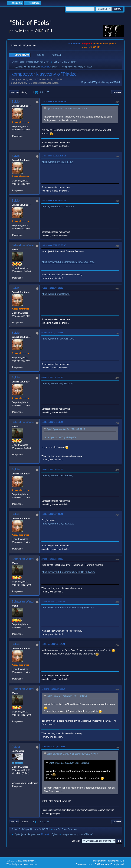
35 (48, 92)
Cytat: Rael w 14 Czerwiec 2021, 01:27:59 (67, 109)
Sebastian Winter (23, 245)
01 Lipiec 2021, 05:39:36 (52, 288)
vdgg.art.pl (87, 44)
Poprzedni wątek (91, 82)
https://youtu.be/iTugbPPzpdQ (57, 383)
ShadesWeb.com (30, 864)
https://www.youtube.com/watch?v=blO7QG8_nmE (68, 262)
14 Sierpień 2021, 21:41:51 (53, 644)
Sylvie (55, 67)
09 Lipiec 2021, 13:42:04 (52, 422)
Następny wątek (111, 82)
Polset (16, 747)
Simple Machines (30, 861)
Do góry (14, 822)
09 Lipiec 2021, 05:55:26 (52, 377)
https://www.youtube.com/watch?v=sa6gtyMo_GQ (68, 608)
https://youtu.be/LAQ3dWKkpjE (58, 524)
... (45, 92)
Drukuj (117, 92)
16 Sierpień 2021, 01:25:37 (53, 747)
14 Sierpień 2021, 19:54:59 (53, 601)
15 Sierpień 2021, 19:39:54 (53, 689)
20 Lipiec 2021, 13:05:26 (52, 559)
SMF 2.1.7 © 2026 (14, 861)
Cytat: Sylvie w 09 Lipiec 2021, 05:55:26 (66, 429)
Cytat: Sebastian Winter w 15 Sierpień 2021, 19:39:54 (72, 754)
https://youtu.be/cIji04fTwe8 (56, 294)
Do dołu (14, 92)
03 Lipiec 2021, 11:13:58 (52, 333)
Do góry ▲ (120, 861)
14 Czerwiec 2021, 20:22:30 (54, 101)
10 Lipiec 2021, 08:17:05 (52, 469)
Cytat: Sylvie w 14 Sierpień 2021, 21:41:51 (67, 696)
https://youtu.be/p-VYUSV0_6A (58, 207)
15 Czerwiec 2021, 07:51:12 (54, 156)
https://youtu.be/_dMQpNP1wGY (59, 339)
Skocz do (76, 841)
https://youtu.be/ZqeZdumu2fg (57, 475)
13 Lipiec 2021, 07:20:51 (52, 514)
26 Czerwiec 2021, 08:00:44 (54, 200)
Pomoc (95, 861)
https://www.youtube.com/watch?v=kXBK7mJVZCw (68, 572)
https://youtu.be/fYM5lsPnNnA (57, 162)
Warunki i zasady (107, 861)
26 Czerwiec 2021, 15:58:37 (54, 245)
